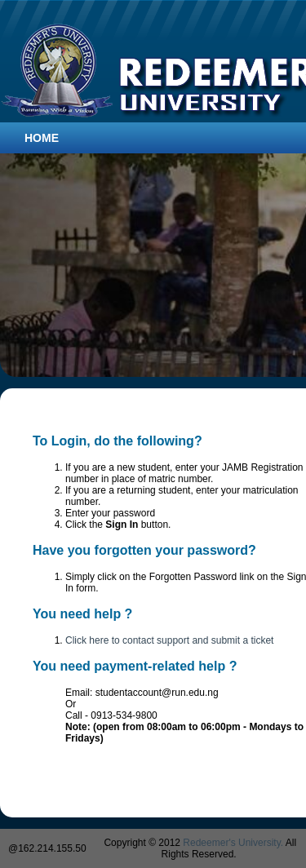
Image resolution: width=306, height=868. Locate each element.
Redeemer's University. (233, 843)
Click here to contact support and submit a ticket (169, 640)
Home (42, 138)
